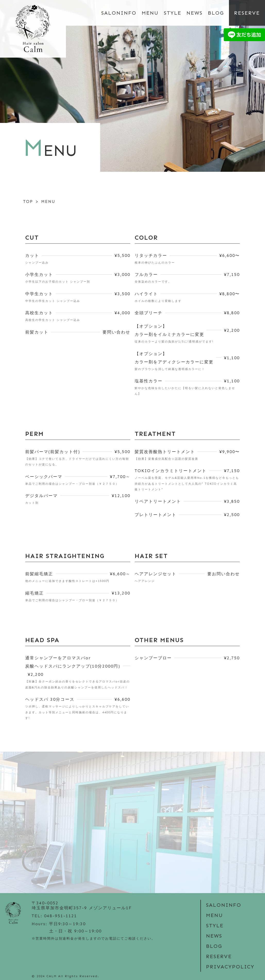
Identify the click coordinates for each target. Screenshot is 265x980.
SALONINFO (119, 13)
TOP (28, 201)
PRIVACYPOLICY (230, 967)
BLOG (216, 13)
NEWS (195, 13)
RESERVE (247, 13)
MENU (150, 13)
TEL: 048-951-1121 (54, 916)
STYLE (173, 13)
